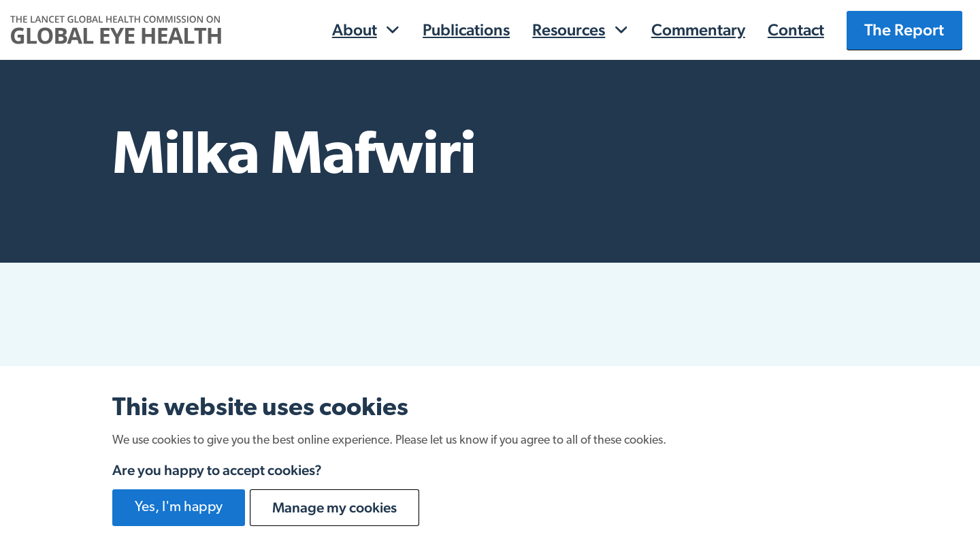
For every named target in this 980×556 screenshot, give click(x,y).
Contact (796, 30)
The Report (904, 30)
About (355, 30)
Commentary (698, 30)
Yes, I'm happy (179, 507)
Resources (569, 30)
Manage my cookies (334, 507)
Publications (466, 30)
